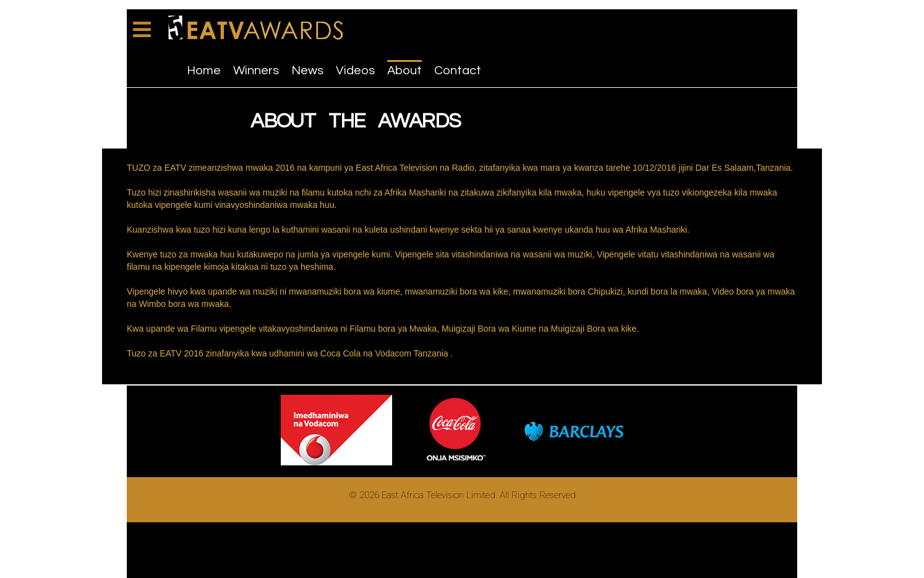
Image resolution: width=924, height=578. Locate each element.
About (404, 71)
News (307, 71)
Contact (458, 71)
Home (204, 71)
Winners (256, 71)
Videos (355, 71)
